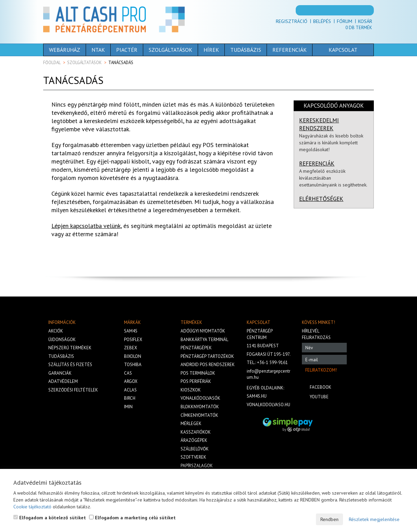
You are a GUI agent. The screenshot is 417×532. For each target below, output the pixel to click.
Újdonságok (62, 340)
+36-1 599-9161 (272, 362)
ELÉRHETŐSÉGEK (321, 199)
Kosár (365, 21)
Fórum (345, 21)
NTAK (98, 50)
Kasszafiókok (196, 432)
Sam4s (131, 331)
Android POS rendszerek (208, 365)
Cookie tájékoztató (32, 507)
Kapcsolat (332, 50)
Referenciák (290, 50)
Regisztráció (292, 21)
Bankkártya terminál (204, 340)
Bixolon (133, 356)
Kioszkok (191, 390)
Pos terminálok (198, 373)
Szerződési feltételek (73, 390)
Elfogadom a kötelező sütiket (50, 518)
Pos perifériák (196, 381)
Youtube (319, 397)
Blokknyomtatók (200, 407)
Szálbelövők (195, 449)
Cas (128, 373)
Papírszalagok (197, 466)
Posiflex (133, 340)
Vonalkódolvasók (200, 398)
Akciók (56, 331)
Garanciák (60, 373)
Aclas (130, 390)
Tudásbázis (246, 50)
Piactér (127, 50)
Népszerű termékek (70, 348)
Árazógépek (194, 440)
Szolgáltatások (170, 50)
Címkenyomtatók (199, 415)
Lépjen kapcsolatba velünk (86, 226)
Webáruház (65, 50)
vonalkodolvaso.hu (268, 405)
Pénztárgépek (196, 348)
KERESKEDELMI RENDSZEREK (319, 124)
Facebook (321, 387)
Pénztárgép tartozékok (207, 356)
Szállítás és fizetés (70, 365)
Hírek (211, 50)
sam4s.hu (257, 396)
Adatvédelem (63, 381)
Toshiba (133, 365)
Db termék (359, 28)
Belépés (322, 21)
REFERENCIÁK (317, 164)
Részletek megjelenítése (374, 519)
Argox (131, 381)
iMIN (128, 407)
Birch (130, 398)
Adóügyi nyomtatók (203, 331)
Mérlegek (191, 424)
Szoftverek (193, 457)
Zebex (131, 348)
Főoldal (52, 63)
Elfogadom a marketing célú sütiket (132, 518)
